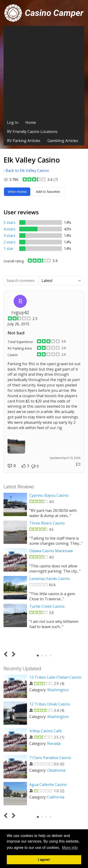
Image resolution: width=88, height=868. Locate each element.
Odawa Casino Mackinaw (51, 551)
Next (13, 654)
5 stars (10, 222)
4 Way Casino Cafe (46, 731)
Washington (58, 690)
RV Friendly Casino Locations (32, 132)
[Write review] (17, 192)
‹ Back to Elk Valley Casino (26, 170)
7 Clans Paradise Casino (50, 758)
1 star (9, 249)
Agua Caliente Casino (48, 785)
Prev (7, 654)
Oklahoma (56, 770)
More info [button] (70, 848)
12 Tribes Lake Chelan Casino (55, 677)
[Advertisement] (44, 72)
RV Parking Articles (24, 141)
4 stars (10, 229)
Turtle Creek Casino (47, 606)
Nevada (54, 743)
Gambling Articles (63, 141)
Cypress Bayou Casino (49, 495)
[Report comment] (78, 465)
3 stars (10, 236)
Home (31, 122)
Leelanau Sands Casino (50, 579)
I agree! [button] (44, 860)
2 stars (10, 242)
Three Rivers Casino (47, 523)
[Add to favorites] (48, 192)
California (56, 797)
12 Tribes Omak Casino (50, 704)
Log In (13, 122)
